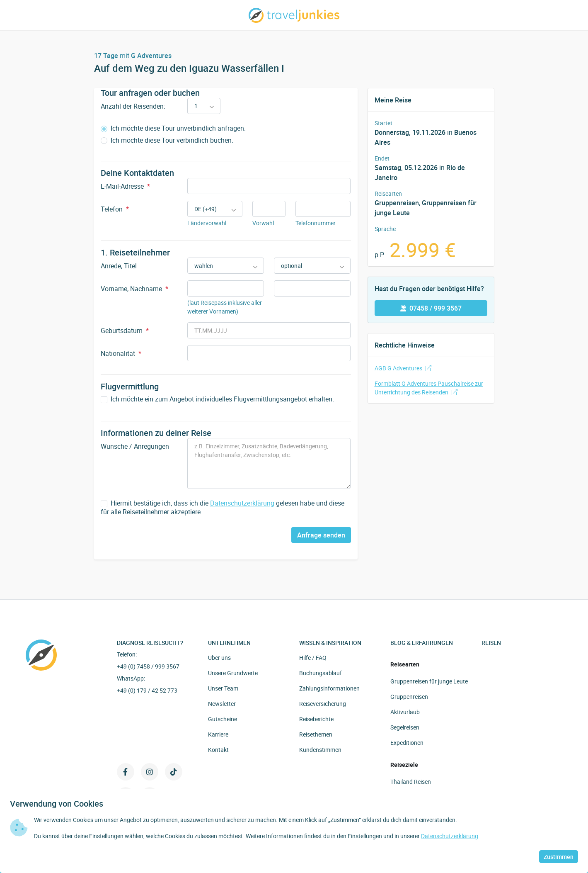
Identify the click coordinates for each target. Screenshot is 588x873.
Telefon (115, 209)
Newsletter (222, 704)
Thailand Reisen (411, 782)
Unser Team (223, 688)
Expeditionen (407, 743)
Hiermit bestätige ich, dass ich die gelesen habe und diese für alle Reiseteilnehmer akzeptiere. (223, 508)
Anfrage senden (321, 535)
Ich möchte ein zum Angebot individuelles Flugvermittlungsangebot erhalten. (217, 399)
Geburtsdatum (125, 331)
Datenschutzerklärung (242, 503)
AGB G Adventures (403, 368)
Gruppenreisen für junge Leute (429, 681)
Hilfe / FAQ (313, 658)
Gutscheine (223, 719)
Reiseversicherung (323, 704)
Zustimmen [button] (559, 857)
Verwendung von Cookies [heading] (57, 804)
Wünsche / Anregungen (135, 446)
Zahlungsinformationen (329, 688)
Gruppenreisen (397, 203)
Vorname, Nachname (134, 289)
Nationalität (121, 353)
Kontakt (218, 750)
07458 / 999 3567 (431, 308)
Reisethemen (316, 734)
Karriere (218, 734)
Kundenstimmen (320, 750)
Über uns (219, 658)
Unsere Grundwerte (233, 673)
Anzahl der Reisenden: (133, 106)
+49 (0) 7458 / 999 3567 (148, 666)
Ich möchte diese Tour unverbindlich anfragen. (173, 128)
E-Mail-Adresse (125, 186)
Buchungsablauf (321, 673)
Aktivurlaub (405, 712)
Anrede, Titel (119, 266)
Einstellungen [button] (106, 836)
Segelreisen (405, 727)
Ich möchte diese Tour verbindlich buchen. (167, 140)
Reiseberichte (316, 719)
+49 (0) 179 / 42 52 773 (147, 690)
